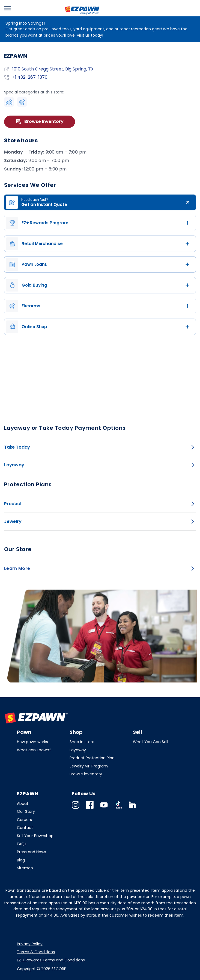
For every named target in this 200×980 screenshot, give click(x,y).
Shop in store (82, 742)
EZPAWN (73, 15)
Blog (21, 860)
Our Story (26, 811)
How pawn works (32, 742)
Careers (24, 820)
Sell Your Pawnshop (35, 836)
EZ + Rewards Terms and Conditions (51, 960)
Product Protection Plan (92, 758)
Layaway (78, 750)
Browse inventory (86, 774)
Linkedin (132, 809)
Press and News (32, 852)
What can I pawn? (34, 750)
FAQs (22, 844)
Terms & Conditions (36, 952)
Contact (25, 828)
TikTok (118, 809)
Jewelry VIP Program (89, 766)
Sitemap (25, 868)
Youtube (104, 809)
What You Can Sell (150, 742)
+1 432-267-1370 (30, 77)
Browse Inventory (40, 122)
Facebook (90, 809)
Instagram (76, 809)
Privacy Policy (30, 944)
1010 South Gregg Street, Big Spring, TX (53, 69)
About (23, 804)
